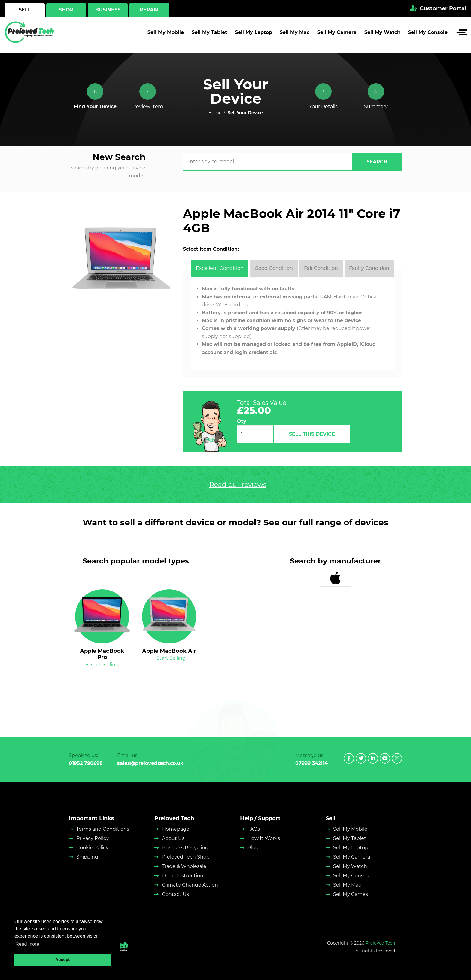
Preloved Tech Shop (186, 857)
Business (108, 10)
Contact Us (175, 894)
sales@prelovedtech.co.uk (150, 763)
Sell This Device (312, 434)
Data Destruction (183, 876)
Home (215, 113)
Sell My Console (428, 35)
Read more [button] (27, 944)
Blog (253, 848)
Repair (149, 10)
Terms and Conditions (103, 829)
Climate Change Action (190, 885)
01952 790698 (86, 763)
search (377, 162)
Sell (25, 10)
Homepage (176, 829)
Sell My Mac (295, 35)
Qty (242, 421)
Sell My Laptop (254, 35)
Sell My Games (351, 894)
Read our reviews (238, 485)
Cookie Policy (92, 848)
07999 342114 (311, 763)
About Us (173, 838)
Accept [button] (62, 960)
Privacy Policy (93, 838)
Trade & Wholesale (184, 866)
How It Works (264, 838)
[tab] (220, 268)
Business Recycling (185, 848)
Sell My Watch (382, 35)
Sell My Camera (337, 35)
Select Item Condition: (211, 249)
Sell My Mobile (166, 35)
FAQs (254, 829)
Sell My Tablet (209, 35)
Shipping (87, 857)
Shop (66, 10)
